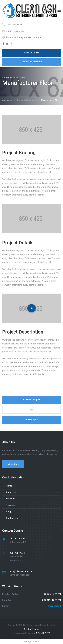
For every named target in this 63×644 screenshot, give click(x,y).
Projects (10, 505)
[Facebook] (4, 44)
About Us (11, 492)
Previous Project (32, 400)
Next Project (32, 420)
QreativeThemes (31, 629)
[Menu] (59, 11)
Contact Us (13, 464)
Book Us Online (32, 53)
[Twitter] (7, 44)
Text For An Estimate (32, 62)
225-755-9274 (42, 633)
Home (9, 486)
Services (11, 499)
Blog (8, 512)
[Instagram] (11, 44)
